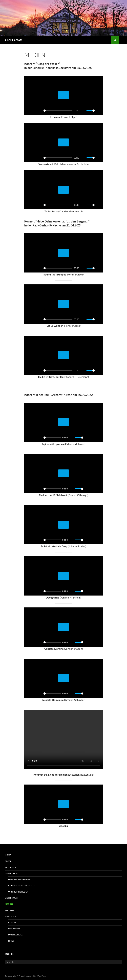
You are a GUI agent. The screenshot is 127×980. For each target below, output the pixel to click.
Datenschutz (15, 935)
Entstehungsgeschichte (21, 886)
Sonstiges (10, 916)
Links (11, 941)
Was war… (10, 910)
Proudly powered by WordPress (32, 976)
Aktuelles (10, 867)
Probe (8, 861)
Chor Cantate (14, 40)
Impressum (14, 929)
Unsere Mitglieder (18, 892)
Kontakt (13, 922)
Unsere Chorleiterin (19, 880)
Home (8, 855)
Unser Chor (11, 873)
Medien (9, 904)
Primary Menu (123, 40)
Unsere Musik (12, 898)
